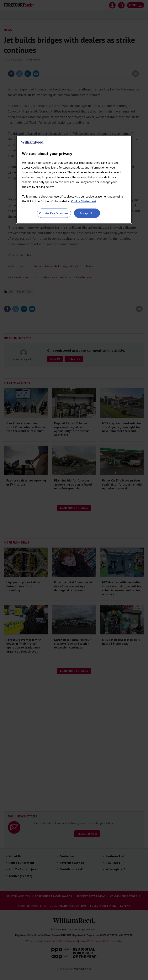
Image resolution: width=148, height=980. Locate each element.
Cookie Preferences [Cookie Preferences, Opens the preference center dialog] (54, 213)
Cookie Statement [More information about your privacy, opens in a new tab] (84, 201)
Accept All (87, 213)
